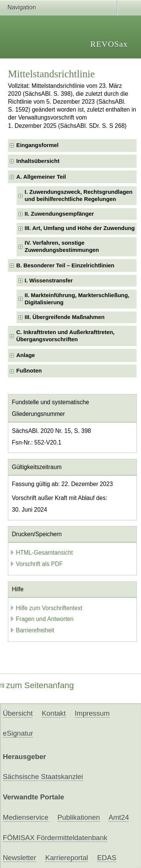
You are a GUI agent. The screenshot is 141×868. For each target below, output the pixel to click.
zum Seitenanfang (37, 685)
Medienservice (26, 817)
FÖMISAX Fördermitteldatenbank (55, 838)
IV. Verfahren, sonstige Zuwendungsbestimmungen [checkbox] (62, 246)
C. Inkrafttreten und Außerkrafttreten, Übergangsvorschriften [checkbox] (65, 336)
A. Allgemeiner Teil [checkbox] (41, 177)
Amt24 (119, 817)
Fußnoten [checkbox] (29, 371)
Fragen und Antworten (42, 619)
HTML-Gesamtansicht (41, 553)
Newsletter (20, 858)
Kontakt (54, 713)
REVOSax (109, 44)
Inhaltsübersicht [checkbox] (38, 161)
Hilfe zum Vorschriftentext (46, 608)
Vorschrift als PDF (36, 564)
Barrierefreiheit (32, 630)
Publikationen (79, 817)
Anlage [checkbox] (26, 355)
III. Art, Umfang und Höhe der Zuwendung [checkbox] (80, 228)
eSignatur (18, 733)
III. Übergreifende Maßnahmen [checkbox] (65, 317)
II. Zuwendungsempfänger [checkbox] (59, 214)
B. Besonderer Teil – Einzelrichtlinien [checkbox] (65, 265)
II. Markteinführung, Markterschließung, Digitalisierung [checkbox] (77, 299)
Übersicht (18, 713)
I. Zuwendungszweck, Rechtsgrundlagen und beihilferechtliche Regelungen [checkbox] (79, 196)
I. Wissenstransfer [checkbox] (49, 281)
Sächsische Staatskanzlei (43, 777)
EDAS (107, 858)
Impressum (92, 713)
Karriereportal (67, 858)
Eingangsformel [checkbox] (37, 145)
